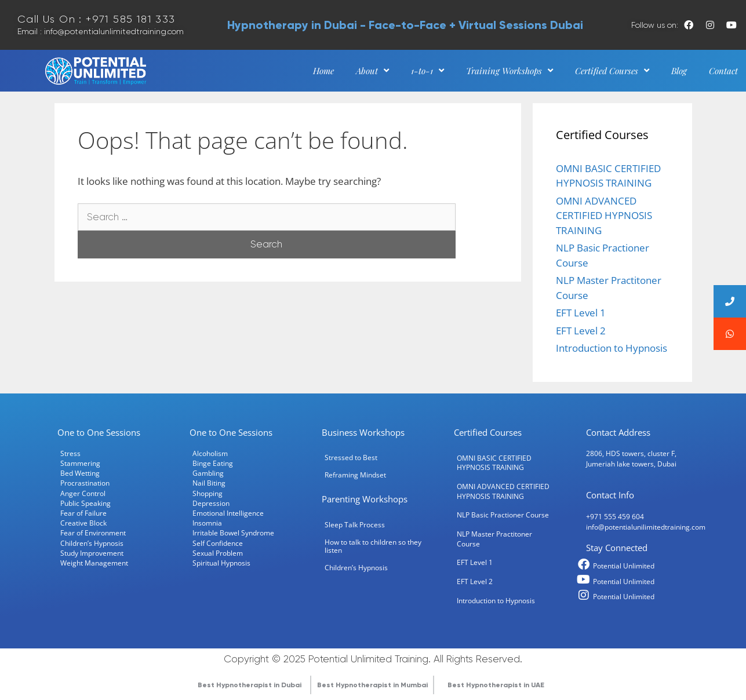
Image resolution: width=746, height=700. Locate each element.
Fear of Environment (93, 533)
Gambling (208, 473)
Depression (211, 503)
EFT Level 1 (581, 313)
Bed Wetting (80, 473)
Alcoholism (210, 453)
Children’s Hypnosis (92, 543)
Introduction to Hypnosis (612, 348)
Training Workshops (510, 71)
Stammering (80, 463)
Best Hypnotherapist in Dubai (250, 685)
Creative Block (83, 523)
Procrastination (85, 483)
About (372, 71)
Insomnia (207, 523)
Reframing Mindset (355, 475)
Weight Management (94, 563)
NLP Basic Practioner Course (503, 515)
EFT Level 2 (581, 331)
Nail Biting (209, 483)
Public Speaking (85, 503)
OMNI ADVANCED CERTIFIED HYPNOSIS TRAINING (604, 216)
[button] (730, 334)
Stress (70, 453)
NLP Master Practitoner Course (494, 539)
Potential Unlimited (624, 566)
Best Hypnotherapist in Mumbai (372, 685)
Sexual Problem (218, 553)
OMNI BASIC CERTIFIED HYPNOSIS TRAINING (494, 463)
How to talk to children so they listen (373, 546)
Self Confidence (218, 543)
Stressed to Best (351, 457)
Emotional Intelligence (228, 513)
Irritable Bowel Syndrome (233, 533)
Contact (723, 71)
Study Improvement (92, 553)
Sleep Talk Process (355, 524)
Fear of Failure (83, 513)
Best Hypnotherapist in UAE (496, 685)
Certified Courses (612, 71)
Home (323, 71)
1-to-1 (427, 71)
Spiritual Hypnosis (221, 563)
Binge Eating (213, 463)
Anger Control (83, 493)
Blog (679, 71)
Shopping (208, 493)
